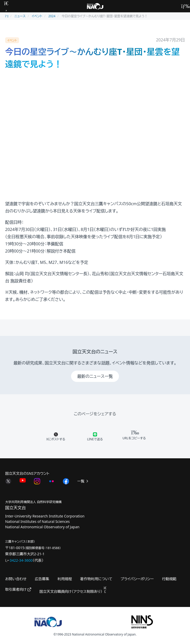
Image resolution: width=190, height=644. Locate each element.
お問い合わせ (16, 579)
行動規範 (169, 579)
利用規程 (65, 579)
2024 (52, 16)
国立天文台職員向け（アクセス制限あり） (73, 591)
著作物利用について (96, 579)
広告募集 (42, 579)
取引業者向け (18, 589)
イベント (37, 16)
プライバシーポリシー (137, 579)
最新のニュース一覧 (95, 376)
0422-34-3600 (21, 560)
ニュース (20, 16)
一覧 (83, 481)
